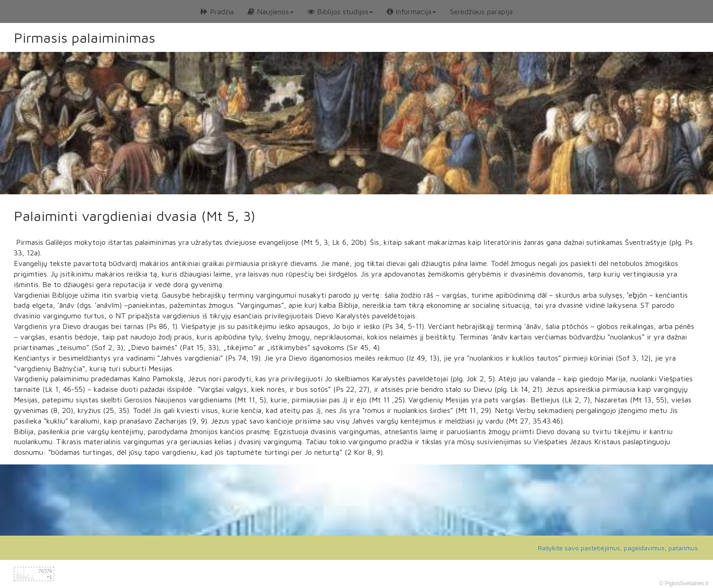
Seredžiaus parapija (481, 11)
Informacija (411, 11)
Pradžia (217, 11)
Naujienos (271, 11)
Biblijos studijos (340, 11)
